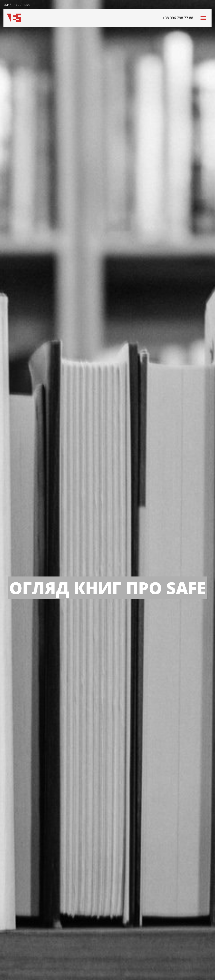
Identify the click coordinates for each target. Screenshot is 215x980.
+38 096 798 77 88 (178, 18)
